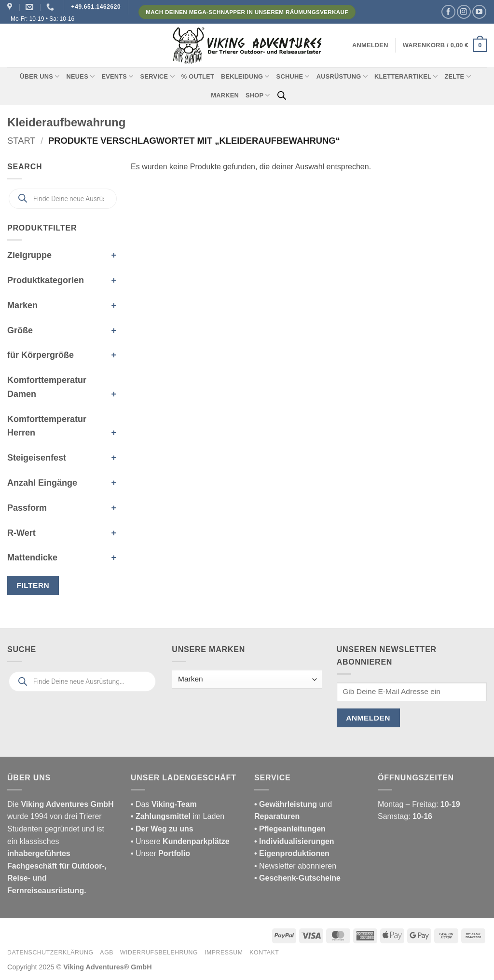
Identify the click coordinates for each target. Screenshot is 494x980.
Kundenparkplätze (196, 841)
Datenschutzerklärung (50, 953)
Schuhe (293, 76)
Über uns (40, 76)
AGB (107, 953)
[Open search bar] (282, 95)
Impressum (224, 953)
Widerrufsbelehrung (159, 953)
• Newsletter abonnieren (295, 866)
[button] (370, 45)
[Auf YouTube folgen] (479, 12)
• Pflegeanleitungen (290, 829)
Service (158, 76)
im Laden (178, 816)
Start (21, 141)
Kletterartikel (406, 76)
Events (117, 76)
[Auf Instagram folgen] (464, 12)
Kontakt (264, 953)
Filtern (33, 585)
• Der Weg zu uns (162, 829)
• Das (164, 804)
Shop (258, 95)
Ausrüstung (342, 76)
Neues (81, 76)
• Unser (160, 853)
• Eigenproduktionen (292, 853)
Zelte (457, 76)
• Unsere (147, 841)
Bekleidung (245, 76)
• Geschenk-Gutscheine (297, 878)
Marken (225, 95)
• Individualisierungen (294, 841)
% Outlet (198, 76)
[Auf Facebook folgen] (448, 12)
